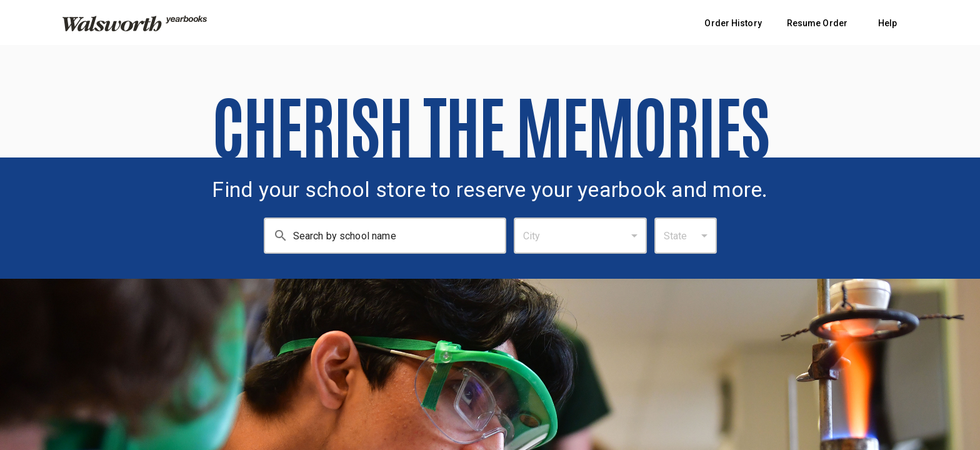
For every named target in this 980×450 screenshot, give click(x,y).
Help (887, 23)
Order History (733, 23)
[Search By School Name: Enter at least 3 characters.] (399, 236)
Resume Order (817, 23)
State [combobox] (676, 236)
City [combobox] (532, 236)
